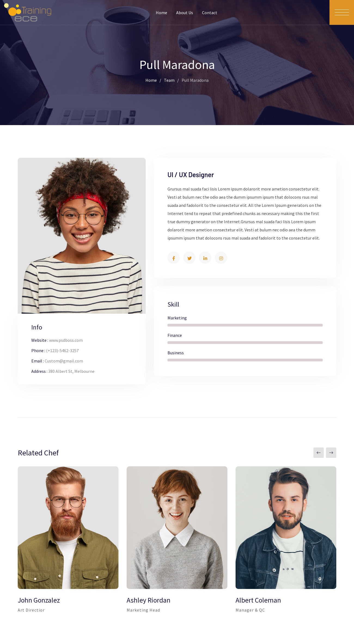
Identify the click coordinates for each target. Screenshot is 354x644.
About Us (185, 13)
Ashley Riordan (149, 600)
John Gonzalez (39, 600)
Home (161, 13)
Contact (210, 13)
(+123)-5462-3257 (62, 350)
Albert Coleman (258, 600)
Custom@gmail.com (64, 361)
